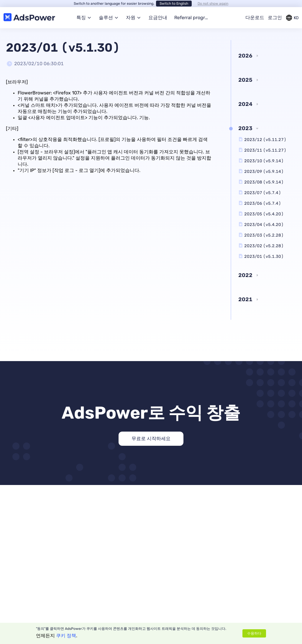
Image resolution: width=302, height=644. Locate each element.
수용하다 (254, 633)
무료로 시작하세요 (151, 439)
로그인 (275, 18)
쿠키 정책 (66, 636)
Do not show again (213, 4)
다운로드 (255, 18)
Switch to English (174, 4)
